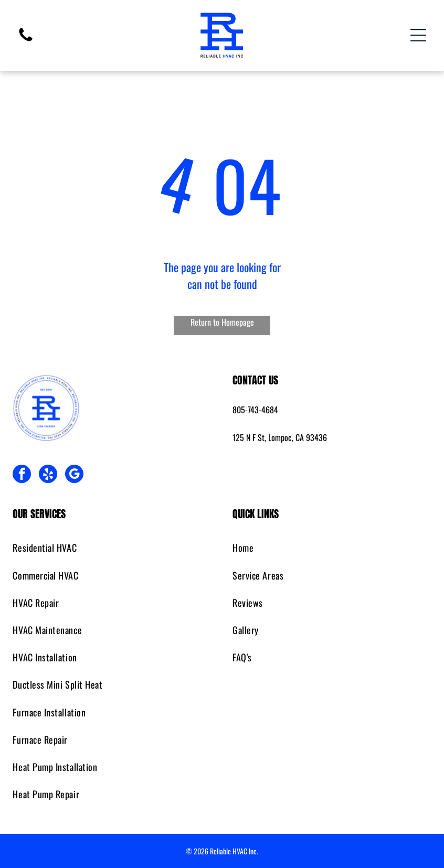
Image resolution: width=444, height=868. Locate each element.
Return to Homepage (222, 322)
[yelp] (48, 475)
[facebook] (22, 475)
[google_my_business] (74, 475)
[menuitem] (112, 548)
